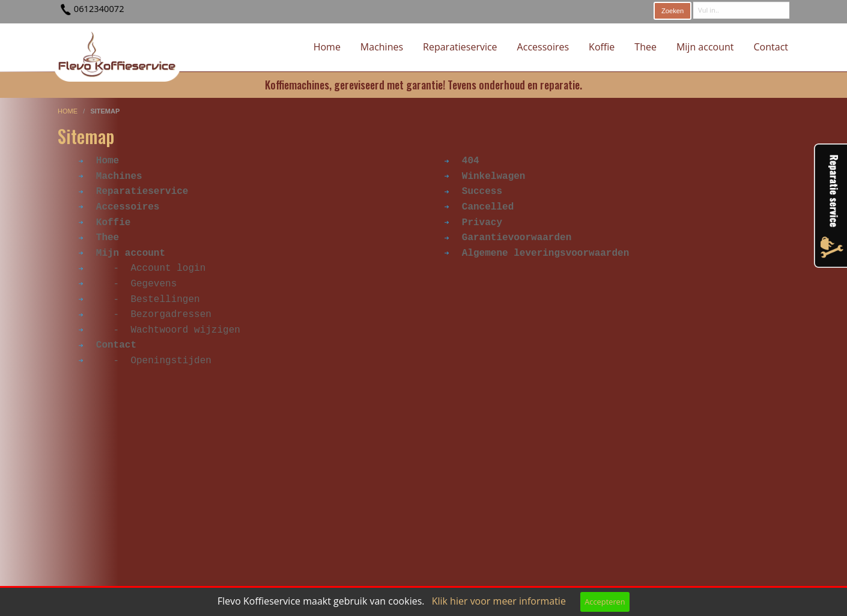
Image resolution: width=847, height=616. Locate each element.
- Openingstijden (145, 361)
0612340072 (99, 8)
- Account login (142, 268)
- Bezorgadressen (145, 315)
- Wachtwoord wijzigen (159, 330)
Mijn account (705, 47)
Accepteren (605, 602)
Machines (382, 47)
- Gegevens (128, 284)
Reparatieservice (460, 47)
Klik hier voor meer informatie (499, 601)
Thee (645, 47)
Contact (771, 47)
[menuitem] (327, 47)
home (68, 111)
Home (327, 47)
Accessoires (543, 47)
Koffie (602, 47)
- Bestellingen (139, 300)
